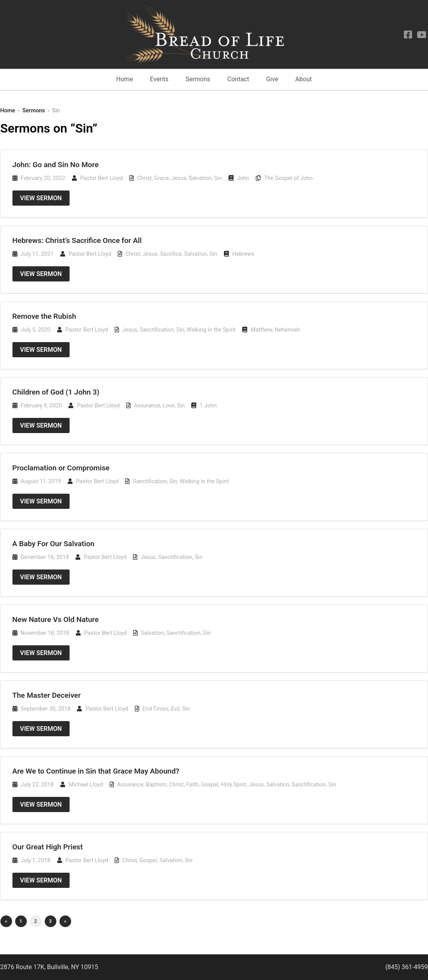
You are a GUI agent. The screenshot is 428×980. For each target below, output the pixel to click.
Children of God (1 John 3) (56, 392)
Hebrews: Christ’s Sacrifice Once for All (77, 240)
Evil (175, 709)
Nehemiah (287, 330)
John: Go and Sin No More (56, 165)
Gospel (210, 785)
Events (159, 79)
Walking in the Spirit (211, 330)
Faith (192, 785)
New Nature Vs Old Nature (56, 619)
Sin (218, 178)
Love (169, 406)
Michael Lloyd (86, 785)
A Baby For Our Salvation (53, 544)
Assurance (147, 406)
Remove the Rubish (44, 316)
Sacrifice (171, 254)
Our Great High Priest (48, 847)
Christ (144, 178)
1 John (208, 406)
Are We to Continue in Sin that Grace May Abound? (96, 771)
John (243, 178)
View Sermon (41, 198)
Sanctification (157, 330)
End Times (155, 709)
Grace (162, 178)
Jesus (178, 178)
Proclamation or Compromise (61, 468)
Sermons (198, 79)
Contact (238, 79)
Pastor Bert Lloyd (101, 178)
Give (272, 79)
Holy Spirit (234, 785)
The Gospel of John (289, 178)
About (304, 79)
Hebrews (243, 254)
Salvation (200, 178)
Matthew (261, 330)
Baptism (156, 785)
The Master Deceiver (47, 695)
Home (125, 79)
